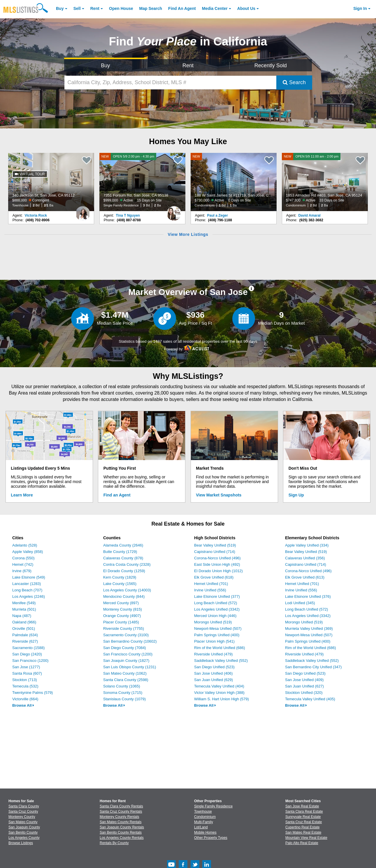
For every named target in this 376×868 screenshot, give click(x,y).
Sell (77, 8)
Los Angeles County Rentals (122, 838)
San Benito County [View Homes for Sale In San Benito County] (23, 832)
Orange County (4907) (122, 616)
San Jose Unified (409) (304, 680)
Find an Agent (117, 495)
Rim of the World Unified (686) (220, 648)
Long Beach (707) (27, 590)
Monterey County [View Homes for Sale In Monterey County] (22, 817)
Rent (95, 8)
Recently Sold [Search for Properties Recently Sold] (271, 66)
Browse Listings (21, 843)
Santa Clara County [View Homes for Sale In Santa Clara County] (24, 806)
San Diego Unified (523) (214, 667)
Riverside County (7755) (124, 629)
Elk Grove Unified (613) (305, 577)
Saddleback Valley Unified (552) (221, 661)
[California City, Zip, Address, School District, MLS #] (170, 83)
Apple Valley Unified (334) (307, 545)
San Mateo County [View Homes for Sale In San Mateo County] (23, 822)
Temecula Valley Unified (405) (310, 699)
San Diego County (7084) (125, 648)
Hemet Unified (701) (211, 584)
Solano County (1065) (122, 686)
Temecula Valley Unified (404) (219, 686)
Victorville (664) (25, 699)
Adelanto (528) (25, 545)
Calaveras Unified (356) (305, 558)
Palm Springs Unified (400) (217, 635)
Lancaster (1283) (27, 584)
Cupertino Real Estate (302, 827)
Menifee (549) (24, 603)
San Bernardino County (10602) (130, 641)
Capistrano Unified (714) (215, 552)
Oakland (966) (24, 622)
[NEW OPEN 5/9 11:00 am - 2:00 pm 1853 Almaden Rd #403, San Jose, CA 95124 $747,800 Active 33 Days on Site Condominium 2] (325, 182)
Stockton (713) (25, 680)
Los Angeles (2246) (29, 596)
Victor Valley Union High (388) (219, 693)
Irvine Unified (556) (210, 590)
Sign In (360, 8)
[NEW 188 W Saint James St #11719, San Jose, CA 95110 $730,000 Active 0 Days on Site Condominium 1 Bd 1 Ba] (234, 182)
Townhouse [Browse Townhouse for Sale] (203, 812)
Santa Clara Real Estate (304, 812)
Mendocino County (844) (124, 596)
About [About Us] (246, 8)
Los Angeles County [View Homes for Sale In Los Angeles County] (24, 838)
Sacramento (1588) (28, 648)
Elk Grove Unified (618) (214, 577)
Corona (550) (23, 558)
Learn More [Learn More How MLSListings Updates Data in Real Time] (22, 495)
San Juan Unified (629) (214, 680)
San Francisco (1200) (30, 661)
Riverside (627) (25, 641)
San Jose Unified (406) (213, 673)
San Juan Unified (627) (304, 686)
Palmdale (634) (25, 635)
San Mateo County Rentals (121, 822)
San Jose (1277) (26, 667)
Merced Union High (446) (215, 616)
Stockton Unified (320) (304, 693)
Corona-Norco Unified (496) (217, 558)
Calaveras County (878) (123, 558)
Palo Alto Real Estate (302, 843)
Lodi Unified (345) (300, 603)
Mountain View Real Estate (306, 838)
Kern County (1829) (120, 577)
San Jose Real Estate (302, 806)
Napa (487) (22, 616)
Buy (60, 8)
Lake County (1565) (120, 584)
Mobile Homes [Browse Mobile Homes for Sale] (205, 832)
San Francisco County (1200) (128, 654)
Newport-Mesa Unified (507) (218, 629)
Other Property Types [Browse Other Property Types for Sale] (211, 838)
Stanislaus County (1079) (124, 699)
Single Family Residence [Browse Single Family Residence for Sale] (213, 806)
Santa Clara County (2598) (126, 680)
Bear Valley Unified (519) (215, 545)
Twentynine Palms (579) (32, 693)
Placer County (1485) (121, 622)
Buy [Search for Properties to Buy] (105, 66)
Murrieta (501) (24, 609)
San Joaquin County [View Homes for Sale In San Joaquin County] (24, 827)
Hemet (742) (23, 564)
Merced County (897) (121, 603)
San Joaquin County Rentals (122, 827)
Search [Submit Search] (294, 82)
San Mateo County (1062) (125, 673)
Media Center (215, 8)
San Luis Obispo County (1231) (130, 667)
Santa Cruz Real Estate (304, 822)
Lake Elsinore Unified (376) (308, 596)
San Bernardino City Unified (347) (313, 667)
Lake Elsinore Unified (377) (217, 596)
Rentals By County (114, 843)
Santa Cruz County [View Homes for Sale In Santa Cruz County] (23, 812)
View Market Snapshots (219, 495)
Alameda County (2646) (123, 545)
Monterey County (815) (123, 609)
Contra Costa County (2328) (127, 564)
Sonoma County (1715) (123, 693)
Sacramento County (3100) (126, 635)
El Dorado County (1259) (124, 571)
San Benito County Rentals (121, 832)
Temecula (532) (25, 686)
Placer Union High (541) (214, 641)
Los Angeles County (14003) (127, 590)
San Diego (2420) (27, 654)
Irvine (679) (22, 571)
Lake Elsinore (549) (29, 577)
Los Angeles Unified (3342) (217, 609)
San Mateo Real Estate (303, 832)
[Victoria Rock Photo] (83, 211)
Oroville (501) (24, 629)
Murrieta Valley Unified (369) (309, 629)
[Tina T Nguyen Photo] (174, 211)
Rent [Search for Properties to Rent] (188, 66)
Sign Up (296, 495)
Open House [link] (121, 8)
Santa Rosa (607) (27, 673)
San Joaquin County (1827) (126, 661)
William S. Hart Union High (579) (222, 699)
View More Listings (188, 234)
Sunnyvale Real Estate (303, 817)
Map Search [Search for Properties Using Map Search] (151, 8)
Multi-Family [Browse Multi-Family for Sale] (204, 822)
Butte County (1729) (120, 552)
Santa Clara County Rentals (121, 806)
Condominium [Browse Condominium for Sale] (205, 817)
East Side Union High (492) (217, 564)
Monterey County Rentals (119, 817)
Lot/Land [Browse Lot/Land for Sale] (201, 827)
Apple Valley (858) (28, 552)
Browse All (23, 705)
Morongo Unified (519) (213, 622)
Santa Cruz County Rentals (121, 812)
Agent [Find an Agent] (182, 8)
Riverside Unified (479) (213, 654)
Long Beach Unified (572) (216, 603)
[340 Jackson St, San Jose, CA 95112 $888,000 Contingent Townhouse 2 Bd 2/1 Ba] (51, 182)
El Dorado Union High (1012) (218, 571)
